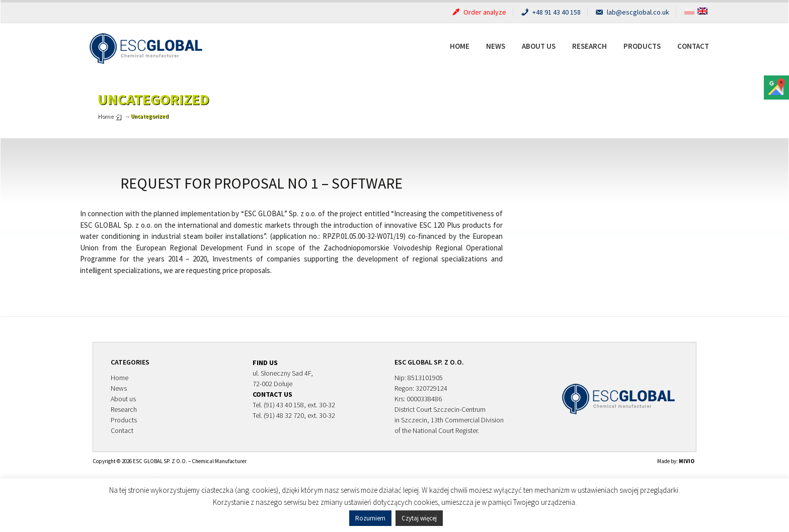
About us (539, 46)
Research (589, 46)
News (496, 46)
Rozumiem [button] (370, 518)
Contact (693, 46)
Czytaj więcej (419, 518)
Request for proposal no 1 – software (261, 183)
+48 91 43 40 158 (550, 12)
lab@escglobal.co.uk (632, 12)
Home (460, 46)
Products (642, 46)
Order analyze (479, 12)
